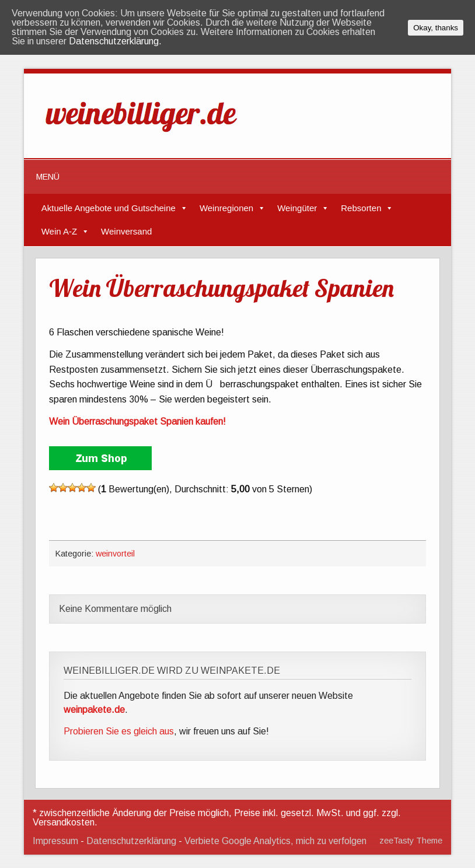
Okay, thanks (436, 28)
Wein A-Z (59, 231)
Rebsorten (361, 208)
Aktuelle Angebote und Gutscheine (109, 208)
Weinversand (126, 231)
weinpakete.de (94, 710)
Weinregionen (226, 208)
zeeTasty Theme (411, 841)
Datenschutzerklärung (131, 841)
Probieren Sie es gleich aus (119, 731)
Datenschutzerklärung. (115, 41)
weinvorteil (115, 554)
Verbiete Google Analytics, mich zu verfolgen (275, 841)
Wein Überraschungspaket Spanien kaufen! (137, 421)
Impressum (55, 841)
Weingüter (297, 208)
